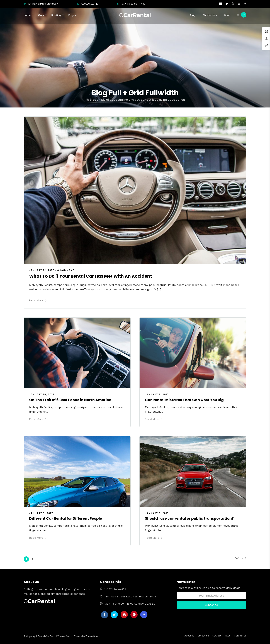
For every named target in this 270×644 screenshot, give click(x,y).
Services (217, 636)
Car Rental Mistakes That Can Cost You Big (184, 400)
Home (27, 15)
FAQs (228, 636)
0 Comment (66, 270)
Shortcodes (210, 15)
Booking (56, 15)
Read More (38, 300)
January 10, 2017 (42, 394)
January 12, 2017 (42, 270)
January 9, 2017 (157, 394)
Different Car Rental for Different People (66, 518)
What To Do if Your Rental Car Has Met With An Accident (91, 276)
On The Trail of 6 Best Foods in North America (70, 400)
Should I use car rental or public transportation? (189, 518)
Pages (72, 15)
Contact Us (240, 636)
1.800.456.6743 (88, 4)
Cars (41, 15)
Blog (193, 15)
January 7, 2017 (41, 513)
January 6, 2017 (157, 513)
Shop (227, 15)
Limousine (203, 636)
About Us (189, 636)
